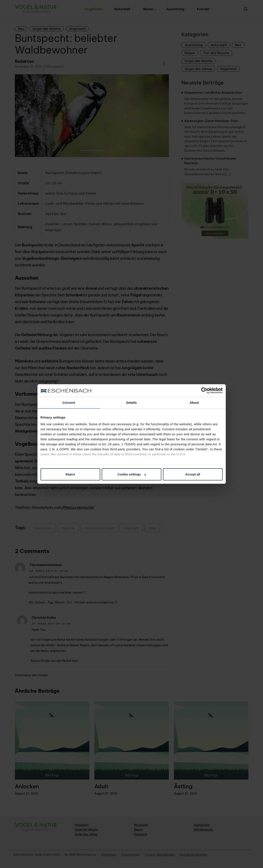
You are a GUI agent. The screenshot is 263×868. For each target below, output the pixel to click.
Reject (70, 474)
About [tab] (194, 403)
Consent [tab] (69, 403)
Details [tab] (132, 403)
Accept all (193, 474)
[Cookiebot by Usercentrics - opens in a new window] (204, 390)
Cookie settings (132, 474)
